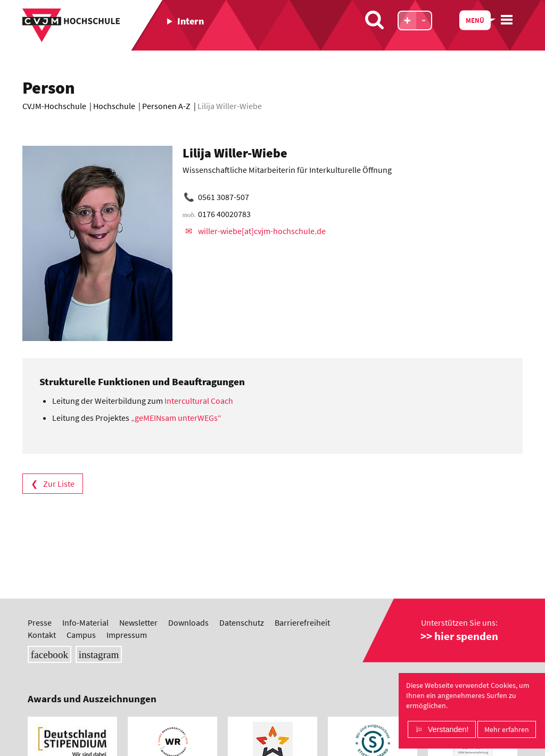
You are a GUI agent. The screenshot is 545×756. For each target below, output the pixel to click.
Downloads (188, 622)
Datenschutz (242, 622)
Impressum (127, 635)
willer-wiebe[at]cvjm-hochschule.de (262, 231)
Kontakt (42, 635)
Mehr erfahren (507, 729)
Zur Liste (59, 484)
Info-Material (85, 622)
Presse (40, 622)
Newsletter (138, 622)
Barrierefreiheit (302, 622)
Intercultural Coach (200, 401)
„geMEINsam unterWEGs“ (177, 418)
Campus (81, 635)
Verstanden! (448, 729)
